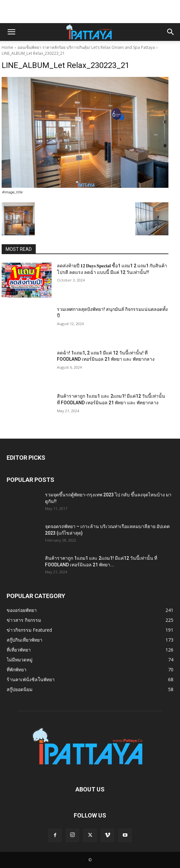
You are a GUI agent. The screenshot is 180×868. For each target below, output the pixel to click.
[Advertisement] (90, 12)
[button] (11, 32)
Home (7, 47)
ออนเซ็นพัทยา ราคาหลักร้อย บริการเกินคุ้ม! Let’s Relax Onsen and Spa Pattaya (86, 47)
